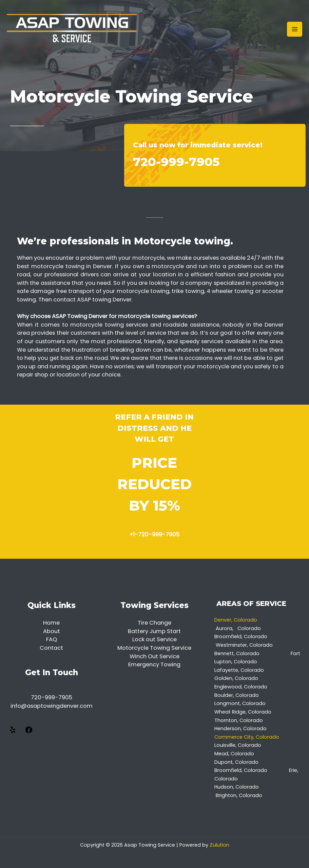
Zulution (219, 845)
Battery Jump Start (154, 631)
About (52, 631)
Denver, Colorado (237, 620)
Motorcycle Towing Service (154, 648)
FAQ (52, 639)
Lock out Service (154, 639)
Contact (51, 648)
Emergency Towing (154, 664)
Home (51, 623)
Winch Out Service (154, 656)
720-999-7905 (176, 162)
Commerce (229, 737)
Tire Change (154, 623)
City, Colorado (262, 737)
